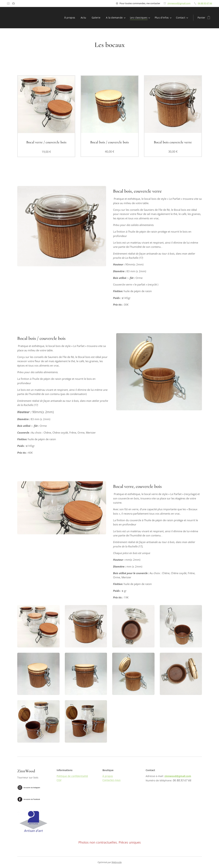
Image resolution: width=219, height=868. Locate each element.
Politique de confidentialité (72, 776)
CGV (59, 780)
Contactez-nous (112, 780)
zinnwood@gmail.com (179, 3)
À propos (108, 776)
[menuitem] (70, 18)
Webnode (117, 862)
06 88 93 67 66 (205, 3)
